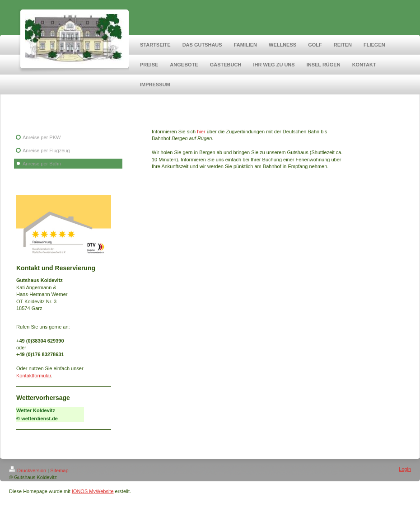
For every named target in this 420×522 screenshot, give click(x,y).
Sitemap (59, 470)
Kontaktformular (34, 376)
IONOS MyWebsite (93, 491)
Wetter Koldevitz (36, 410)
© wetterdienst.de (37, 419)
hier (201, 132)
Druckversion (28, 470)
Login (405, 469)
